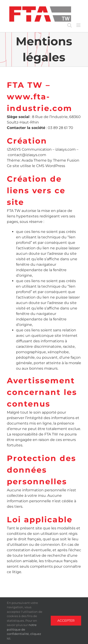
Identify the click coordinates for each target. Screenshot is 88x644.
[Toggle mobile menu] (79, 25)
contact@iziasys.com (27, 155)
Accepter (66, 621)
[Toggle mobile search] (69, 25)
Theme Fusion (66, 160)
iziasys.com (65, 149)
